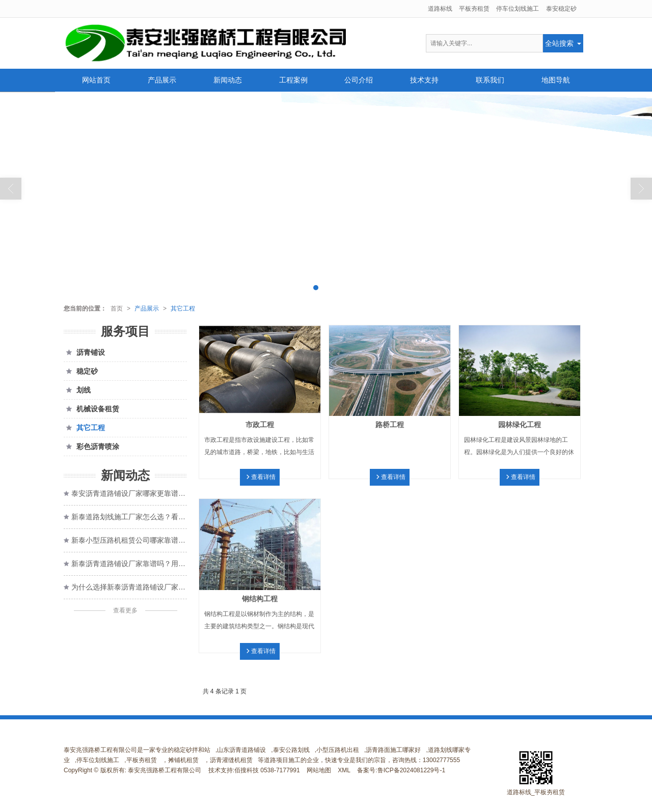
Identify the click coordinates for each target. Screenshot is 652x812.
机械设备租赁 (91, 409)
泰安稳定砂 (561, 9)
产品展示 (162, 80)
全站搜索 (559, 43)
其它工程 (183, 309)
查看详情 (263, 477)
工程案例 (293, 80)
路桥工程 (390, 425)
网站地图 (319, 770)
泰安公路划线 (291, 750)
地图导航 (556, 80)
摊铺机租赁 (183, 760)
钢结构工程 (260, 599)
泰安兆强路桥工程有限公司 (165, 770)
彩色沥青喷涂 (91, 446)
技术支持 (424, 80)
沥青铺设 (84, 352)
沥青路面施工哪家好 (393, 750)
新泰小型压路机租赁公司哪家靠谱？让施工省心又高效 (129, 540)
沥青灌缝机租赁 (231, 760)
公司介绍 (359, 80)
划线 (77, 390)
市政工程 (260, 425)
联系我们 (490, 80)
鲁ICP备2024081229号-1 (411, 770)
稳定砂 (81, 371)
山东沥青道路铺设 (241, 750)
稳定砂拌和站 (192, 750)
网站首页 (96, 80)
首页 (117, 309)
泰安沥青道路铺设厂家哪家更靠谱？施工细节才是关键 (129, 493)
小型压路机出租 (338, 750)
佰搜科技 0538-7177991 (267, 770)
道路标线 (440, 9)
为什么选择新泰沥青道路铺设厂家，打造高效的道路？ (129, 587)
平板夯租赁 (474, 9)
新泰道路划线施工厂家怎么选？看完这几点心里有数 (129, 517)
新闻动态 (228, 80)
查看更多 (125, 610)
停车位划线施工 (518, 9)
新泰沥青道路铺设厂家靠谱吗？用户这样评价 (129, 564)
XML (344, 770)
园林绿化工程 (520, 425)
